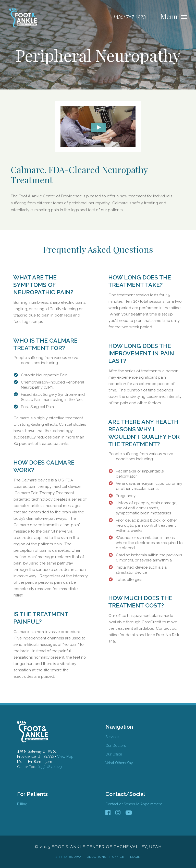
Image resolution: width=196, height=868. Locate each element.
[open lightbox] (98, 127)
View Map (65, 757)
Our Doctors (116, 746)
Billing (22, 804)
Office (118, 857)
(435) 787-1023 (49, 767)
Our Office (114, 754)
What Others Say (119, 763)
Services (112, 737)
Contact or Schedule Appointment (134, 804)
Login (135, 857)
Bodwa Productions (88, 857)
